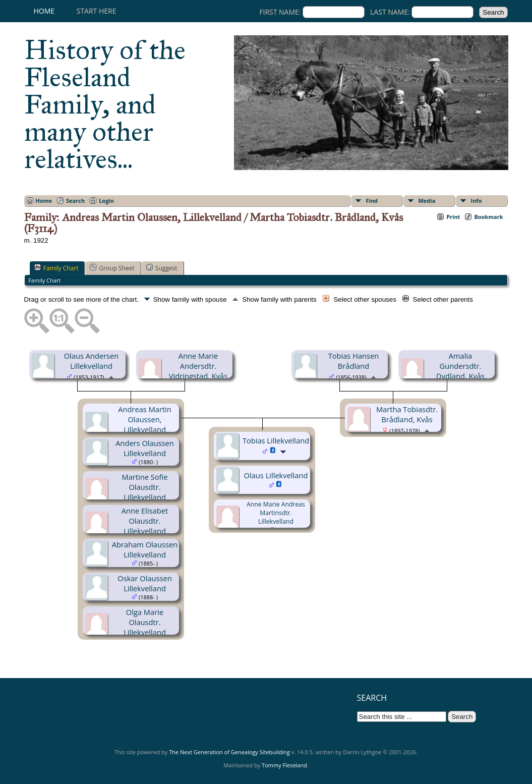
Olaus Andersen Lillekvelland (92, 361)
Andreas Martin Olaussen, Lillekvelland (145, 419)
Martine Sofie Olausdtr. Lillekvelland (145, 487)
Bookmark (488, 217)
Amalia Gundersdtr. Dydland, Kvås (460, 366)
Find (372, 201)
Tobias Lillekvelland (276, 440)
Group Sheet (112, 268)
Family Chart (56, 268)
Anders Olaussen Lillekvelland (145, 448)
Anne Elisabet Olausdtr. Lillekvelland (145, 521)
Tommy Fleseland (284, 765)
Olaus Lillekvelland (276, 475)
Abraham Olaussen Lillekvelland (145, 549)
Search (75, 201)
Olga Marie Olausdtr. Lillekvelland (145, 622)
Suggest (162, 268)
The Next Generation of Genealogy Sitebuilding (229, 752)
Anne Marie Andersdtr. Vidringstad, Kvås (198, 366)
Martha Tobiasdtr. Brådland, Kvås (407, 414)
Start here (97, 11)
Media (427, 201)
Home (44, 11)
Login (106, 201)
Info (477, 201)
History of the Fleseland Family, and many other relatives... (105, 104)
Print (453, 217)
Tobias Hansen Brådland (354, 361)
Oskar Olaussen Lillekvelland (144, 583)
